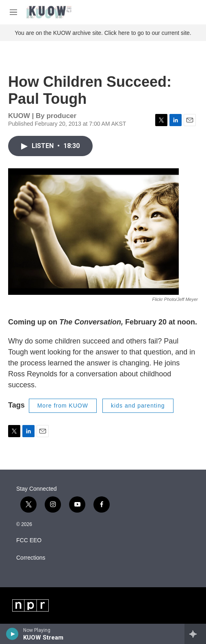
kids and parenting (138, 406)
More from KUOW (63, 406)
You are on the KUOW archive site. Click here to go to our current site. (103, 33)
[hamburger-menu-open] (14, 12)
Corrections (31, 558)
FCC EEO (29, 540)
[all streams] (195, 634)
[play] (12, 634)
